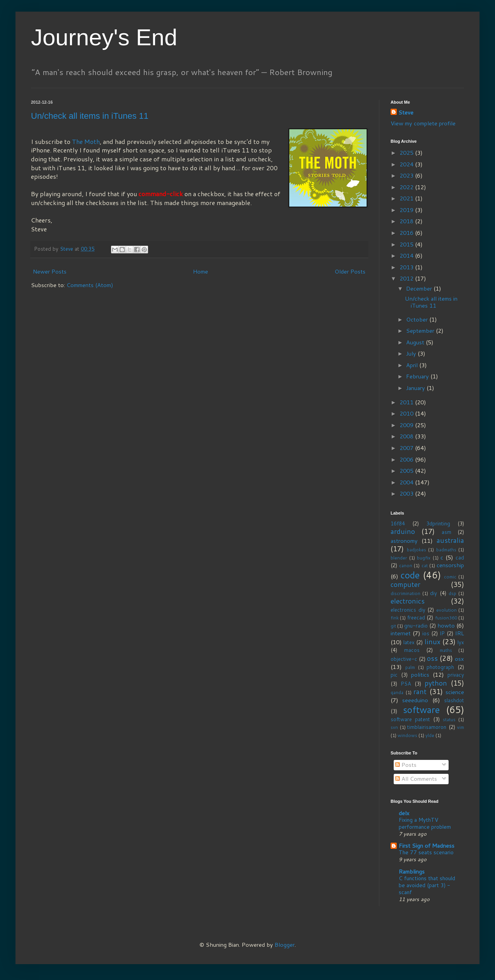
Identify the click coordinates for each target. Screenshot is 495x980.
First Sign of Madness (427, 846)
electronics (408, 601)
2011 (407, 402)
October (418, 319)
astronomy (404, 541)
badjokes (416, 550)
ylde (430, 735)
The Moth (86, 141)
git (393, 626)
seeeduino (415, 700)
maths (446, 650)
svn (394, 727)
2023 (407, 175)
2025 (407, 153)
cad (460, 558)
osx (459, 659)
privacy (456, 675)
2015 (407, 244)
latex (409, 642)
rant (420, 692)
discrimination (405, 593)
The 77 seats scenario (426, 852)
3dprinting (438, 523)
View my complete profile (423, 123)
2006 (407, 459)
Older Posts (350, 271)
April (413, 365)
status (449, 719)
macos (412, 650)
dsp (452, 593)
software (421, 710)
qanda (397, 692)
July (412, 353)
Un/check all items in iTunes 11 (90, 116)
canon (406, 565)
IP (442, 633)
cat (425, 565)
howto (446, 625)
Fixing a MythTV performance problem (425, 823)
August (416, 342)
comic (450, 577)
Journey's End (104, 37)
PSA (406, 684)
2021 (407, 198)
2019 (407, 210)
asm (446, 532)
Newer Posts (50, 271)
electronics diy (408, 610)
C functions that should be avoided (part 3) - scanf (427, 885)
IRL (460, 633)
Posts (406, 765)
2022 (407, 187)
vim (461, 727)
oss (432, 658)
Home (201, 271)
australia (450, 540)
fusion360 (446, 618)
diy (434, 593)
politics (420, 675)
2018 (407, 221)
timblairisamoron (427, 727)
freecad (416, 617)
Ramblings (412, 871)
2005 (407, 471)
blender (399, 558)
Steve (406, 113)
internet (401, 633)
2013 (407, 267)
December (420, 288)
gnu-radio (416, 626)
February (418, 376)
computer (405, 584)
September (421, 331)
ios (426, 633)
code (410, 575)
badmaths (446, 550)
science (455, 692)
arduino (403, 531)
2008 (407, 436)
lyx (461, 642)
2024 (407, 164)
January (416, 388)
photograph (440, 667)
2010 (407, 413)
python (436, 683)
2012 (407, 278)
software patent (410, 719)
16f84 (398, 523)
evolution (446, 610)
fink (395, 618)
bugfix (424, 558)
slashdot (454, 700)
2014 (407, 256)
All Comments (416, 779)
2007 (407, 448)
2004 (407, 482)
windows (407, 735)
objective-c (404, 659)
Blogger (285, 945)
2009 (407, 425)
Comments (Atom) (90, 285)
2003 (407, 493)
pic (394, 675)
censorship (450, 565)
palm (410, 667)
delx (404, 813)
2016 (407, 233)
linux (433, 642)
